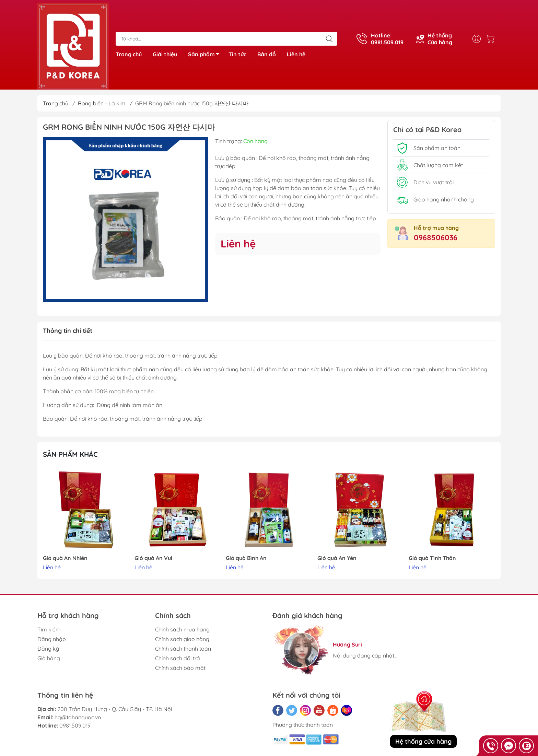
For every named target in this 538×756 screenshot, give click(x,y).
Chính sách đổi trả (178, 658)
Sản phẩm (206, 55)
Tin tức (237, 54)
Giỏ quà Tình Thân (432, 558)
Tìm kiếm (49, 629)
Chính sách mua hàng (182, 629)
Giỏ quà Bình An (246, 558)
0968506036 (436, 237)
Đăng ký (48, 649)
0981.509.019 (75, 725)
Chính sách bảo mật (180, 668)
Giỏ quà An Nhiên (65, 558)
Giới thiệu (165, 54)
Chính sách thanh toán (183, 649)
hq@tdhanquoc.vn (78, 717)
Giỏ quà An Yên (337, 558)
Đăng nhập (52, 639)
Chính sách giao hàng (182, 639)
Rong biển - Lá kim (102, 103)
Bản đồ (267, 54)
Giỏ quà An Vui (153, 558)
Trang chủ (129, 54)
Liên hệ (296, 54)
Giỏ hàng (49, 658)
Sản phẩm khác (70, 454)
